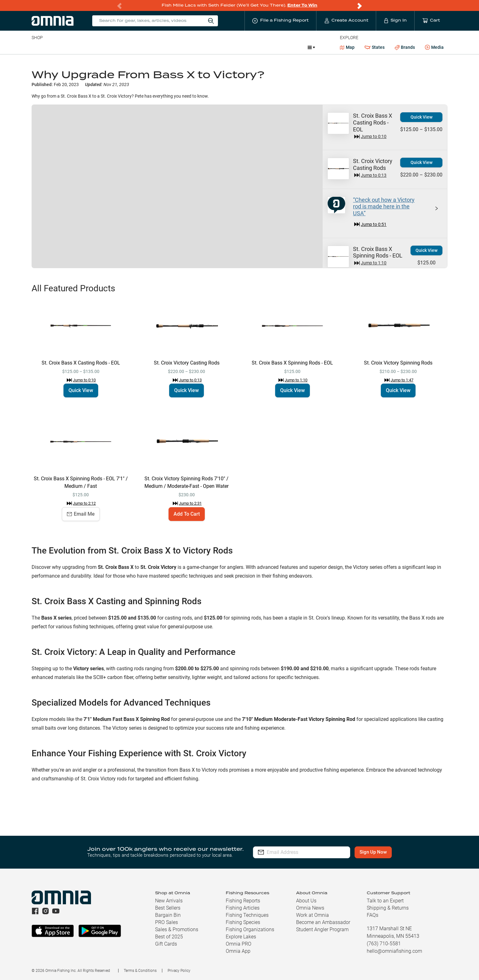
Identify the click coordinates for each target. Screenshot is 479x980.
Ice (240, 47)
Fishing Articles (243, 908)
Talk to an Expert (385, 901)
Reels (96, 47)
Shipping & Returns (388, 908)
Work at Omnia (313, 915)
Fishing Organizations (250, 929)
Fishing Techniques (247, 915)
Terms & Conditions (140, 971)
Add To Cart (187, 514)
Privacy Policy (179, 971)
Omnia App (238, 951)
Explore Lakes (241, 937)
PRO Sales (166, 922)
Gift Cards (166, 944)
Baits (37, 47)
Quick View (421, 117)
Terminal (121, 47)
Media (434, 48)
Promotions (286, 48)
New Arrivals (169, 901)
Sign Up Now (380, 852)
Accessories (152, 47)
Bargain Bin (168, 915)
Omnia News (310, 908)
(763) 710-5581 (384, 944)
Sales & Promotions (177, 929)
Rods (76, 47)
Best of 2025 (169, 937)
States (375, 47)
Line (56, 47)
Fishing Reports (243, 901)
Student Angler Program (322, 929)
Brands (405, 47)
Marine (181, 47)
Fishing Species (243, 922)
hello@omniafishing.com (394, 951)
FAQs (373, 915)
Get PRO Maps (212, 47)
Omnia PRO (239, 944)
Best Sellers (168, 908)
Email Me (81, 514)
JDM (257, 47)
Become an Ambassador (323, 922)
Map (347, 47)
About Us (306, 901)
